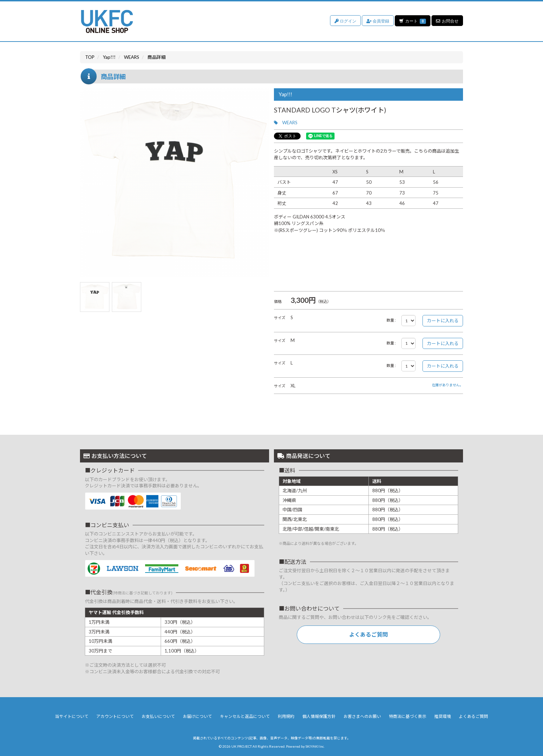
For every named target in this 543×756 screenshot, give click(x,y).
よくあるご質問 (368, 634)
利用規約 (286, 716)
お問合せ (447, 21)
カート (412, 21)
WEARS (290, 123)
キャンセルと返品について (245, 716)
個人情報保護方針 (319, 716)
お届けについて (197, 716)
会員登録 (377, 21)
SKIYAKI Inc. (315, 746)
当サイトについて (72, 716)
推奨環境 (443, 716)
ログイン (345, 21)
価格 (278, 301)
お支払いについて (158, 716)
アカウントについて (115, 716)
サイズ (280, 318)
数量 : (391, 320)
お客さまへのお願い (362, 716)
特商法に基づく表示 (408, 716)
